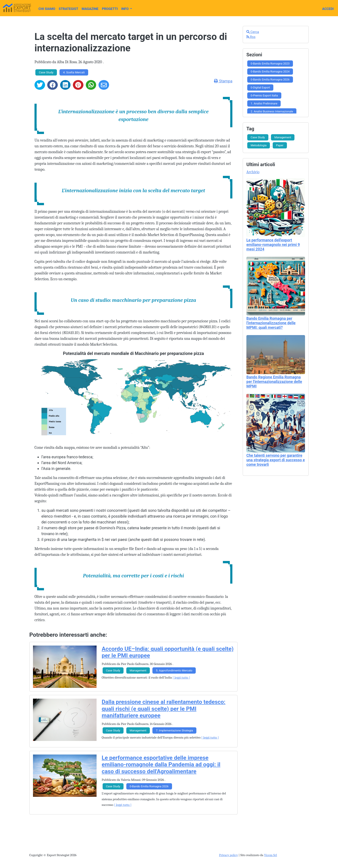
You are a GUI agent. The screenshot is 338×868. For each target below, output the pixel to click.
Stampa (223, 81)
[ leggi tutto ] (181, 677)
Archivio (253, 172)
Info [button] (125, 9)
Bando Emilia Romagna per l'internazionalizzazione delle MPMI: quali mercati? (271, 323)
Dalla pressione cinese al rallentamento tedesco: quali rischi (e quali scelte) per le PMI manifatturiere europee (164, 709)
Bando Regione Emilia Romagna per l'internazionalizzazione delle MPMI (274, 382)
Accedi (328, 9)
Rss (251, 37)
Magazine (90, 9)
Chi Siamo (47, 9)
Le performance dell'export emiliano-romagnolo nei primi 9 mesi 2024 (273, 245)
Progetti (110, 9)
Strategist (68, 9)
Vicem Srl (271, 855)
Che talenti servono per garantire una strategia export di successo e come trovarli (276, 460)
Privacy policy (228, 855)
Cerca (253, 32)
